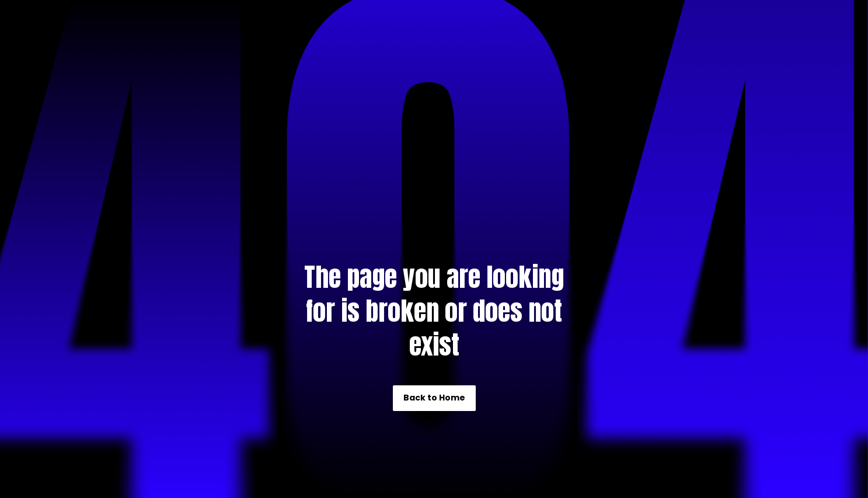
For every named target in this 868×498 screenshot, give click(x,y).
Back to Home (434, 398)
